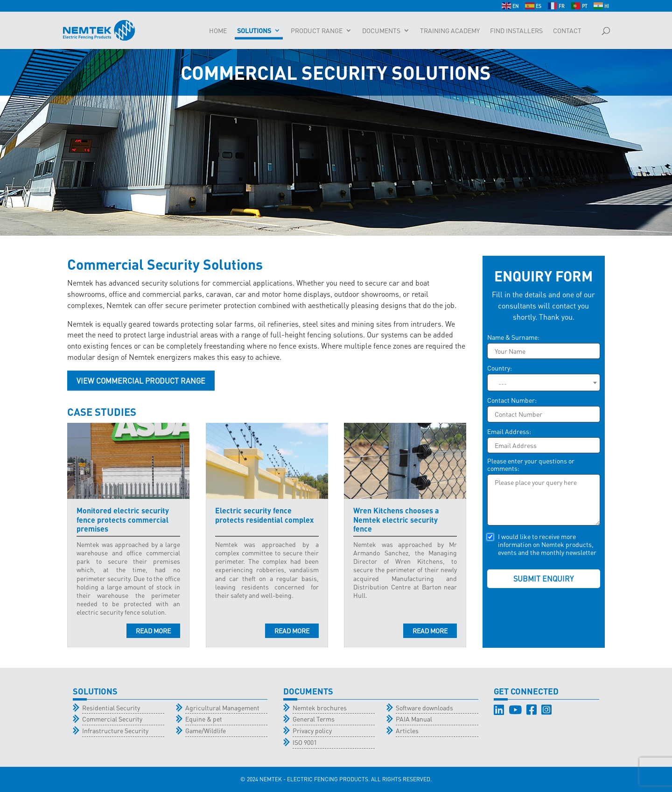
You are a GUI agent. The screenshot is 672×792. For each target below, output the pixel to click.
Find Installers (516, 31)
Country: (500, 368)
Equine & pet (204, 719)
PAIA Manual (414, 719)
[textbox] (544, 383)
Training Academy (450, 31)
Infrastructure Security (115, 730)
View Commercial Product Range (141, 381)
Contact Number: (512, 400)
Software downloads (424, 708)
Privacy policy (312, 730)
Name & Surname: (513, 337)
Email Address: (509, 431)
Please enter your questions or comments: (531, 465)
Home (218, 31)
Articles (407, 730)
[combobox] (544, 382)
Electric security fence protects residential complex (264, 515)
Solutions (254, 31)
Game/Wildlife (206, 730)
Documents (381, 31)
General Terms (314, 719)
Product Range (317, 31)
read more (153, 631)
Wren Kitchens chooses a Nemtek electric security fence (396, 519)
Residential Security (111, 708)
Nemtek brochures (320, 708)
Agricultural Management (222, 708)
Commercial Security (112, 719)
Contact (567, 31)
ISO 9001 (305, 742)
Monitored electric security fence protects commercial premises (123, 519)
